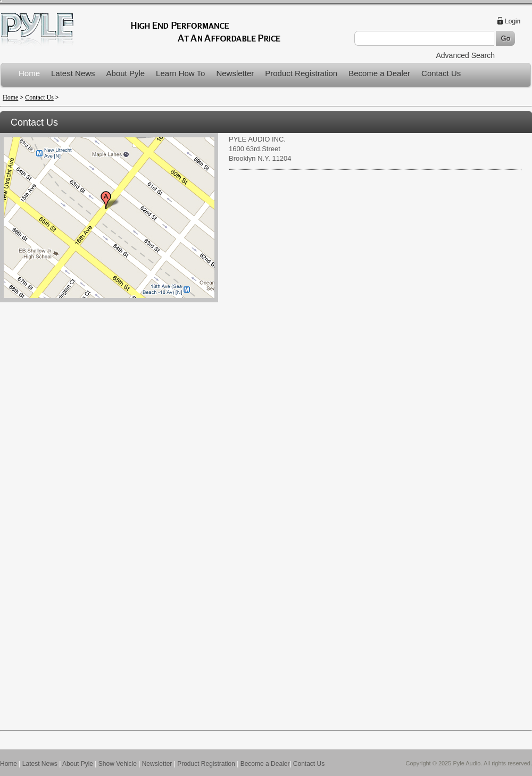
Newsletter (235, 73)
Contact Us (441, 73)
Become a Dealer (379, 73)
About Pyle (126, 73)
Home (29, 73)
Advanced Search (465, 55)
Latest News (73, 73)
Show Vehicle (118, 764)
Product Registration (301, 73)
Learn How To (180, 73)
